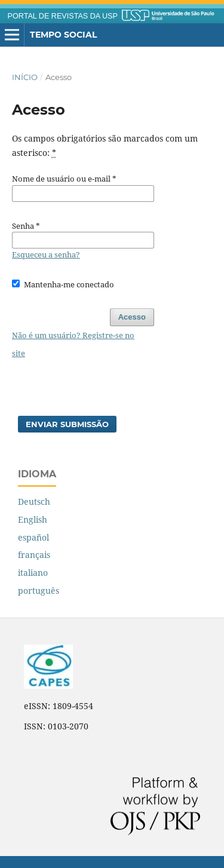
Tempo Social (63, 35)
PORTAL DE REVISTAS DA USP (63, 16)
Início (25, 77)
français (34, 555)
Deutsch (34, 502)
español (33, 537)
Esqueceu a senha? (46, 254)
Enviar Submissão (67, 424)
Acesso (132, 317)
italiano (33, 573)
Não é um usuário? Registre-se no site (73, 344)
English (33, 519)
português (39, 591)
